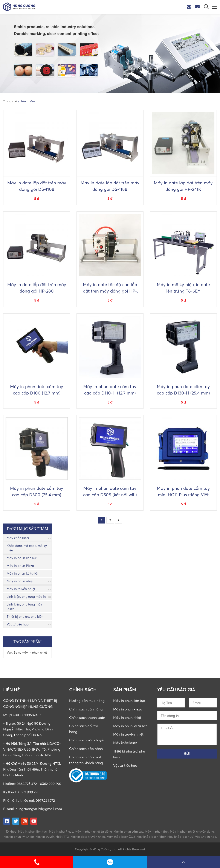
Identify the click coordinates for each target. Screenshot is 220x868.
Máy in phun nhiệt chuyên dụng (192, 831)
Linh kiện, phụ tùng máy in (26, 596)
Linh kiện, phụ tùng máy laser (24, 606)
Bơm (17, 652)
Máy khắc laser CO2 (121, 837)
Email (199, 7)
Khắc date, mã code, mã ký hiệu (27, 548)
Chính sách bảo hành (86, 749)
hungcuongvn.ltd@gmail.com (39, 809)
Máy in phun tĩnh (157, 831)
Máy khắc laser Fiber (151, 837)
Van (9, 652)
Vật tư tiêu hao (18, 624)
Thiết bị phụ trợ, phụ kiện (25, 616)
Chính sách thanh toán (87, 718)
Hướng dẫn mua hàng (87, 701)
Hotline (190, 7)
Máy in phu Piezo (61, 831)
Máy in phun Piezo (20, 566)
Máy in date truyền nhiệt (88, 837)
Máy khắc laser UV (180, 837)
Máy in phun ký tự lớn (23, 573)
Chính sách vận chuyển (87, 740)
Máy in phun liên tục (22, 558)
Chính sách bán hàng (86, 709)
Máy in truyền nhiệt (21, 589)
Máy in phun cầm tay (128, 831)
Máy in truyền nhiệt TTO (52, 837)
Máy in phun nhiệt (20, 581)
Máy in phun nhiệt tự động (93, 831)
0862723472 (110, 862)
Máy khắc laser (18, 538)
